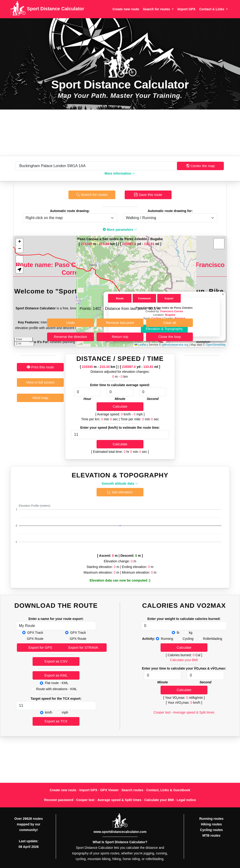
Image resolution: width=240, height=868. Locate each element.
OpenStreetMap (216, 345)
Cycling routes (211, 830)
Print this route (40, 367)
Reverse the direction (71, 337)
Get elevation (120, 492)
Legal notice (186, 800)
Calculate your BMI (184, 660)
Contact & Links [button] (212, 9)
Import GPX (186, 9)
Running (167, 639)
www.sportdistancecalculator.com (120, 832)
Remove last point (120, 323)
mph (65, 712)
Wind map (40, 398)
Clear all (170, 323)
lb (178, 633)
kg (191, 633)
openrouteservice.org (175, 345)
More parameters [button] (120, 230)
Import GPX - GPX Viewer (99, 790)
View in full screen (40, 382)
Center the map (201, 166)
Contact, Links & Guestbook (168, 790)
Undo (71, 323)
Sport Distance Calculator (47, 9)
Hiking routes (211, 824)
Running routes (211, 819)
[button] (223, 294)
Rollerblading (213, 639)
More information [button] (120, 173)
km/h (49, 712)
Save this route (148, 195)
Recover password (59, 800)
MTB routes (211, 835)
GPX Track (35, 633)
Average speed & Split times (194, 712)
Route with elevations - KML (56, 689)
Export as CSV (56, 661)
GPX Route (35, 639)
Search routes (133, 790)
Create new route (126, 9)
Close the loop (169, 337)
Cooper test (162, 712)
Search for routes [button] (157, 9)
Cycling (188, 639)
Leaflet (141, 345)
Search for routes (92, 195)
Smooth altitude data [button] (120, 483)
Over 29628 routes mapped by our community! (28, 824)
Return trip (120, 337)
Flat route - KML (56, 683)
